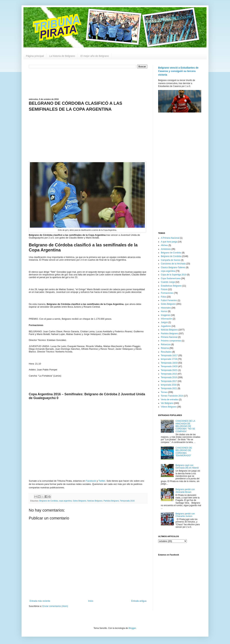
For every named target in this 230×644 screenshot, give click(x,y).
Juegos (164, 322)
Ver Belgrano (167, 403)
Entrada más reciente (40, 601)
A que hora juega (169, 242)
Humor (164, 311)
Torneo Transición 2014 (172, 396)
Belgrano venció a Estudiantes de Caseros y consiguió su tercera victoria (178, 71)
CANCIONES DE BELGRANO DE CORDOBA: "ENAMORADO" (184, 452)
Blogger (132, 628)
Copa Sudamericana (171, 278)
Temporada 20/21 (169, 370)
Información (166, 319)
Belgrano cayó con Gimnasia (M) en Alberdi (187, 467)
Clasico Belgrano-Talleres (173, 267)
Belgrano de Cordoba (49, 501)
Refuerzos (166, 344)
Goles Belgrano (79, 501)
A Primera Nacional (170, 238)
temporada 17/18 (169, 359)
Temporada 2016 (127, 501)
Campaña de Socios (171, 260)
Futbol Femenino (169, 300)
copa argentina (65, 501)
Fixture (164, 289)
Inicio (91, 601)
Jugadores (166, 326)
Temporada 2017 (169, 381)
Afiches (164, 245)
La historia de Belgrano (62, 56)
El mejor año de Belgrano (95, 56)
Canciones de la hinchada (173, 264)
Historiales (166, 308)
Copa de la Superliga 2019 (174, 275)
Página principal (35, 56)
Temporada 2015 (169, 374)
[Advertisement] (88, 83)
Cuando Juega (168, 282)
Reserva (165, 348)
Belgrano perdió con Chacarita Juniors (185, 515)
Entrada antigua (139, 601)
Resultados (166, 352)
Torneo (164, 392)
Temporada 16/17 (169, 355)
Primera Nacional (169, 337)
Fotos (164, 297)
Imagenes (166, 315)
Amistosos (166, 249)
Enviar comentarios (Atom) (55, 606)
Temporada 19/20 (169, 366)
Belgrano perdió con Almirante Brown (185, 491)
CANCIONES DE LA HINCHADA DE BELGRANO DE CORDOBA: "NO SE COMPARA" (185, 426)
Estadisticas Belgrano (171, 286)
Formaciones (167, 293)
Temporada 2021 (169, 388)
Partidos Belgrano (111, 501)
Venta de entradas (170, 400)
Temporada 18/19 (169, 363)
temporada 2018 (169, 385)
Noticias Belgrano (95, 501)
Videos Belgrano (169, 407)
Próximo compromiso (171, 341)
